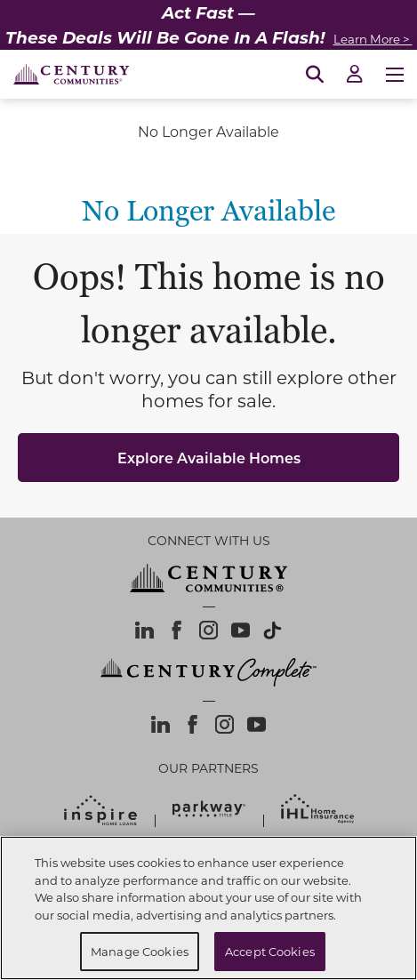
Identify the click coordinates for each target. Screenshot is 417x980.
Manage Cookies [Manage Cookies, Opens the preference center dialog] (140, 951)
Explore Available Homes (209, 458)
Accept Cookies (270, 951)
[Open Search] (315, 75)
